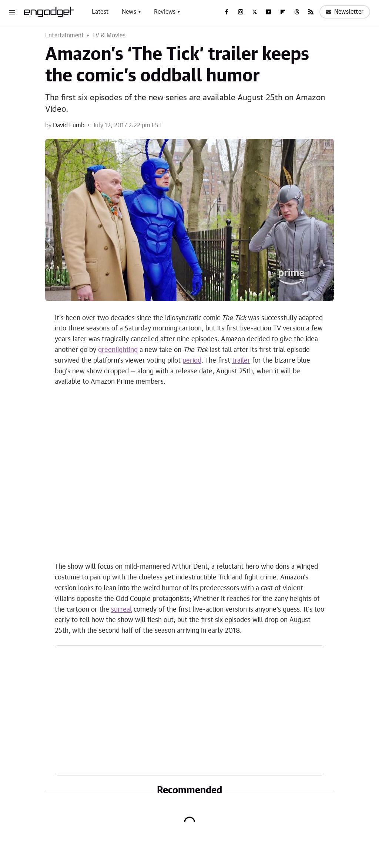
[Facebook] (227, 12)
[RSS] (311, 12)
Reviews (165, 12)
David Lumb (69, 125)
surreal (121, 610)
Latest (100, 12)
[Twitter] (255, 12)
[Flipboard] (283, 12)
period (192, 361)
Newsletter (345, 12)
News (129, 12)
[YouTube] (269, 12)
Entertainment (65, 36)
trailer (241, 361)
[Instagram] (241, 12)
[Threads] (297, 12)
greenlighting (118, 350)
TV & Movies (109, 36)
